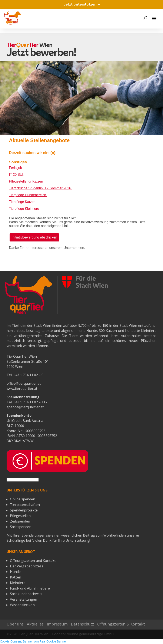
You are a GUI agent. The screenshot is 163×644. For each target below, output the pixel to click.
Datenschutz (82, 624)
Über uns (15, 624)
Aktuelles (35, 624)
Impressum (57, 624)
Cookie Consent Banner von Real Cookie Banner (33, 641)
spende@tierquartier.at (25, 407)
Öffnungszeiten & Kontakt (121, 624)
